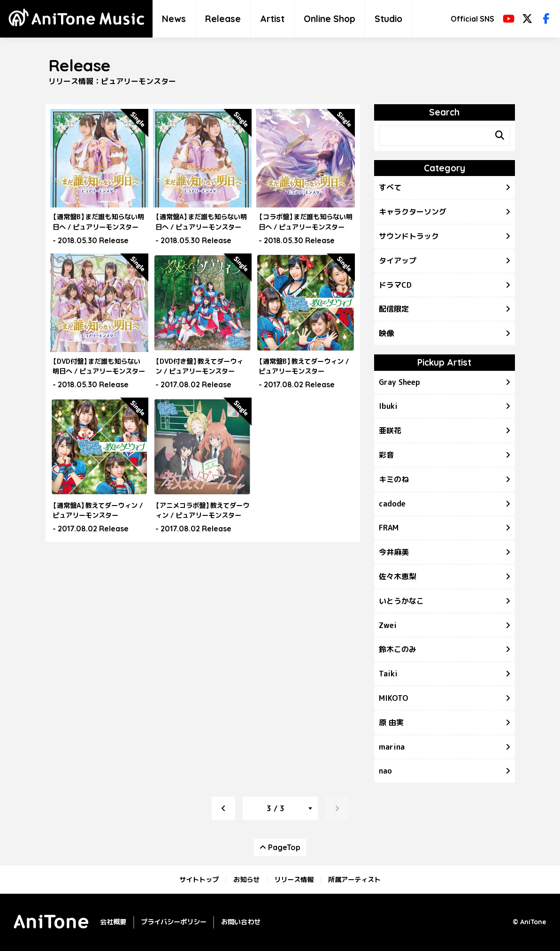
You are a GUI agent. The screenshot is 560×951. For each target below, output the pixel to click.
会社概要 (113, 922)
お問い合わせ (241, 922)
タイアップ (398, 261)
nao (385, 771)
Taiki (388, 674)
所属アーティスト (354, 880)
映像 (386, 333)
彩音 (386, 455)
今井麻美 (394, 552)
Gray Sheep (399, 382)
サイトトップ (199, 880)
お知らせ (246, 880)
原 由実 (391, 722)
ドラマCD (395, 285)
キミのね (394, 479)
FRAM (389, 528)
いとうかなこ (401, 601)
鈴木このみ (398, 649)
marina (392, 747)
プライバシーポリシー (174, 922)
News (174, 19)
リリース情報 (294, 880)
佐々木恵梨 (398, 576)
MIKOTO (394, 698)
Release (223, 19)
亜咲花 (390, 430)
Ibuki (388, 406)
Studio (388, 19)
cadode (392, 504)
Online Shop (330, 19)
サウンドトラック (409, 236)
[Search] (500, 136)
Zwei (388, 625)
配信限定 (394, 309)
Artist (272, 19)
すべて (390, 187)
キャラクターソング (413, 212)
